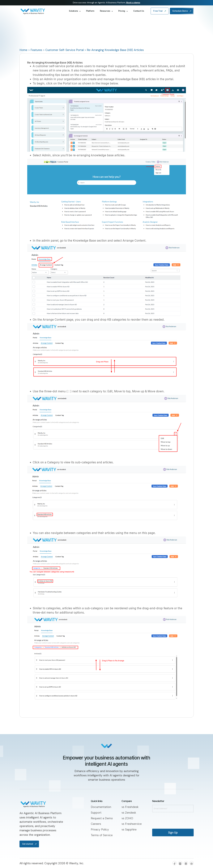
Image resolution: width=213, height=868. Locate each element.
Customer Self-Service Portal (64, 50)
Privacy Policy (100, 829)
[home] (41, 11)
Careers (96, 824)
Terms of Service (102, 835)
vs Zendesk (129, 813)
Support (96, 813)
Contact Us (139, 11)
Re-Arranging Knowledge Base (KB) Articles (115, 50)
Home (23, 50)
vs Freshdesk (130, 807)
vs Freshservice (132, 824)
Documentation (101, 807)
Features (36, 50)
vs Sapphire (129, 829)
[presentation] (167, 818)
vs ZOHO (127, 818)
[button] (75, 11)
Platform (90, 11)
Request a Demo (102, 818)
